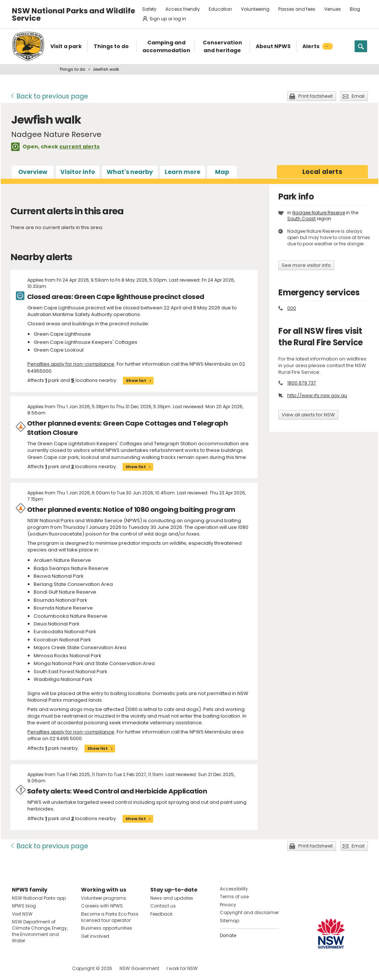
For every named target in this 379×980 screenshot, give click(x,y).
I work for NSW (182, 968)
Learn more (182, 172)
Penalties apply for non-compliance (71, 364)
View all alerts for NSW (308, 415)
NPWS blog (24, 906)
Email (358, 96)
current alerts (79, 147)
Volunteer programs (104, 898)
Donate (228, 935)
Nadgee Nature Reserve (319, 213)
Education (220, 9)
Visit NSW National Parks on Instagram (35, 968)
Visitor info (78, 172)
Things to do (72, 69)
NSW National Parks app (39, 898)
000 (292, 308)
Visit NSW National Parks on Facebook (19, 968)
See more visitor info (306, 265)
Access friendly (183, 9)
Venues (333, 9)
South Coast (301, 219)
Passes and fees (297, 9)
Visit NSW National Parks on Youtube (51, 968)
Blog (355, 9)
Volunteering (255, 9)
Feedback (161, 914)
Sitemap (229, 921)
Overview (33, 172)
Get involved (95, 936)
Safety (149, 9)
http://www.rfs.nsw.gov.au (317, 395)
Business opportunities (107, 928)
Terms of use (234, 897)
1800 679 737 (302, 383)
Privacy (228, 905)
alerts (322, 172)
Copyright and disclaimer (249, 912)
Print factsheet (316, 96)
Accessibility (234, 889)
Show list (136, 380)
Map (222, 172)
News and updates (172, 898)
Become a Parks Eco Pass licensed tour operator (110, 917)
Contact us (163, 906)
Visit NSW (22, 914)
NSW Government (139, 968)
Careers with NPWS (102, 906)
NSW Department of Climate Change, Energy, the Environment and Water (40, 931)
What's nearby (130, 172)
